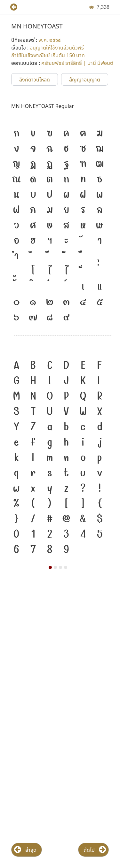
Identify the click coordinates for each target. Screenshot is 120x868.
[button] (11, 7)
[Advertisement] (60, 645)
